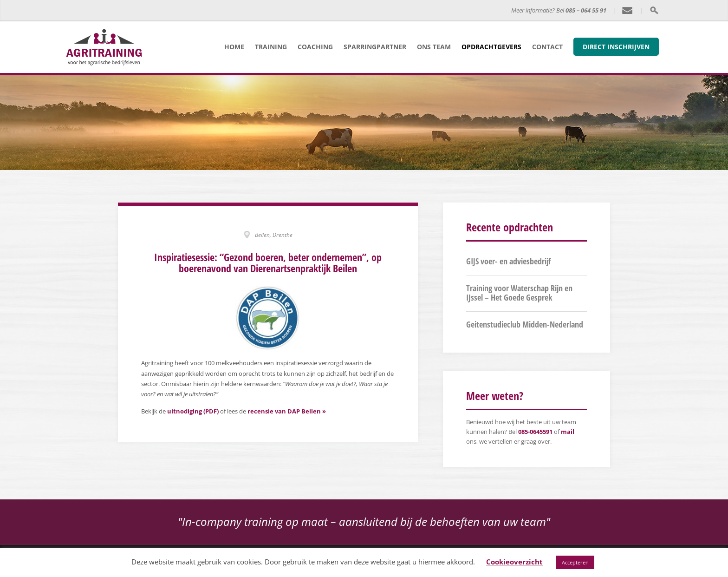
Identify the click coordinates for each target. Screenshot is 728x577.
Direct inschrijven (616, 47)
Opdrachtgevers (491, 47)
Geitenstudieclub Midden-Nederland (525, 324)
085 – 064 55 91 (586, 10)
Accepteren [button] (575, 562)
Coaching (315, 47)
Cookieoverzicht (514, 562)
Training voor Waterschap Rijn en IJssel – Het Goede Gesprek (519, 293)
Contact (547, 47)
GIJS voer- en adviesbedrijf (508, 261)
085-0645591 (535, 432)
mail (568, 432)
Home (234, 47)
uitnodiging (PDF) (193, 411)
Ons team (434, 47)
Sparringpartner (375, 47)
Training (271, 47)
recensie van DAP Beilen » (287, 411)
